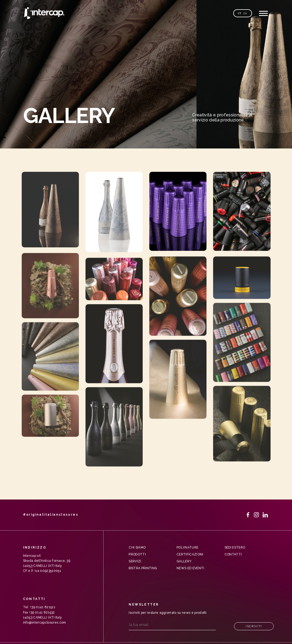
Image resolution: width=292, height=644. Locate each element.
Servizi (135, 561)
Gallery (184, 561)
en (245, 13)
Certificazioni (190, 554)
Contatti (233, 554)
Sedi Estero (235, 547)
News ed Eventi (190, 568)
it (240, 13)
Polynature (187, 547)
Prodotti (137, 554)
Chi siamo (137, 547)
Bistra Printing (143, 568)
